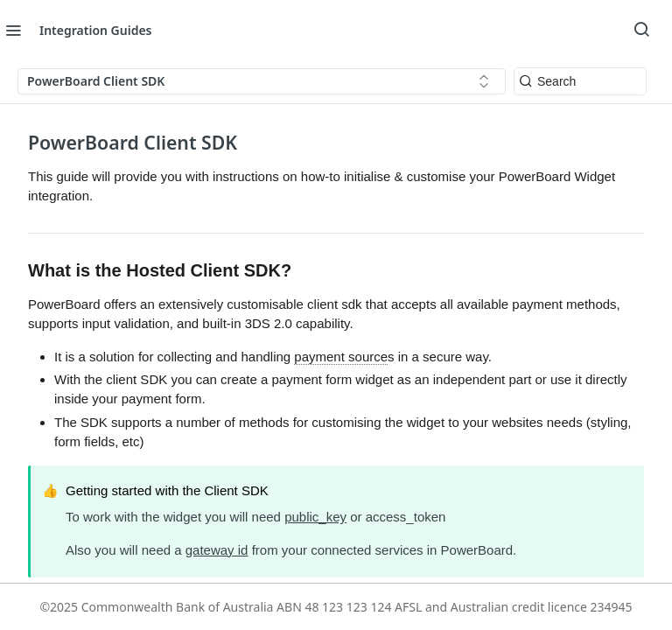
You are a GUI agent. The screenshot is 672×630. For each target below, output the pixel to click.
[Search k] (580, 81)
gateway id (217, 550)
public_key (315, 517)
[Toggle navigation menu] (13, 30)
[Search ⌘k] (641, 30)
